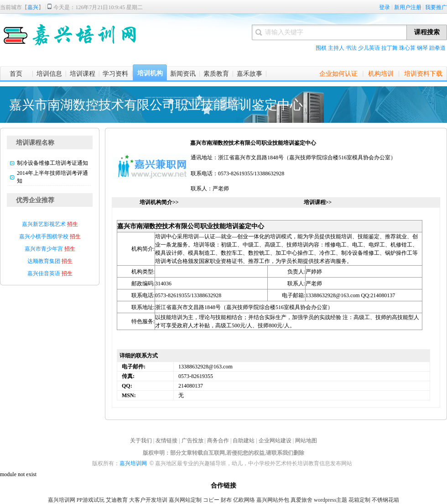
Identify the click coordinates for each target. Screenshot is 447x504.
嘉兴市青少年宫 (44, 249)
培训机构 (150, 73)
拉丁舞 (390, 48)
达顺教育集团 (44, 261)
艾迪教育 (117, 500)
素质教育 (216, 74)
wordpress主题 (330, 500)
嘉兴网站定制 (185, 500)
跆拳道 (437, 48)
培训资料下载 (423, 74)
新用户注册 (408, 7)
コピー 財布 (217, 500)
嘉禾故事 (249, 74)
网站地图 (306, 441)
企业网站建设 (275, 441)
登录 (385, 7)
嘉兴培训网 (133, 463)
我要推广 (436, 7)
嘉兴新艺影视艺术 (44, 224)
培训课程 (83, 74)
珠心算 (407, 48)
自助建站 (244, 441)
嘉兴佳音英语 (44, 273)
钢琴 (422, 48)
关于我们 (141, 441)
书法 (351, 48)
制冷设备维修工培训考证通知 (52, 163)
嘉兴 (33, 7)
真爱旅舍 (301, 500)
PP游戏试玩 (91, 500)
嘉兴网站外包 (273, 500)
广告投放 (192, 441)
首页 (16, 74)
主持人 (336, 48)
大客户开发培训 (148, 500)
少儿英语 (369, 48)
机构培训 (381, 74)
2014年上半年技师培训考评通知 (52, 177)
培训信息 (49, 74)
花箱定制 (359, 500)
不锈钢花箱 (385, 500)
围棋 (321, 48)
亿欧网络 (244, 500)
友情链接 (166, 441)
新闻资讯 (183, 74)
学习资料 (115, 74)
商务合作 (218, 441)
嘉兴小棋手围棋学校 (44, 236)
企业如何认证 (338, 74)
